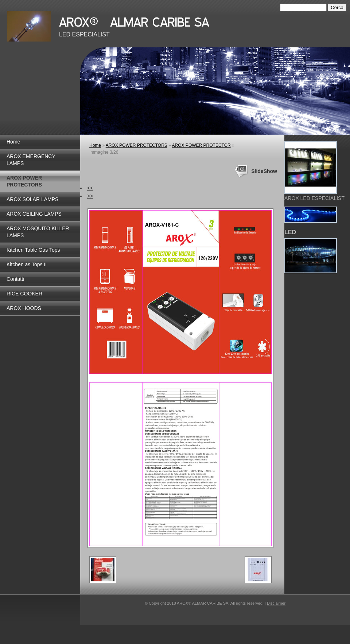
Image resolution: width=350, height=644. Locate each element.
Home (13, 142)
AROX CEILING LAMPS (34, 214)
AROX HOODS (24, 308)
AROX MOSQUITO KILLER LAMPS (38, 232)
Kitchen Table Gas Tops (33, 250)
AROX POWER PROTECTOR (201, 145)
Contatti (15, 279)
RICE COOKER (24, 294)
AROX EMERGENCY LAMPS (31, 160)
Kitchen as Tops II (27, 264)
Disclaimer (276, 603)
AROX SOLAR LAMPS (32, 199)
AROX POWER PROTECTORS (24, 181)
